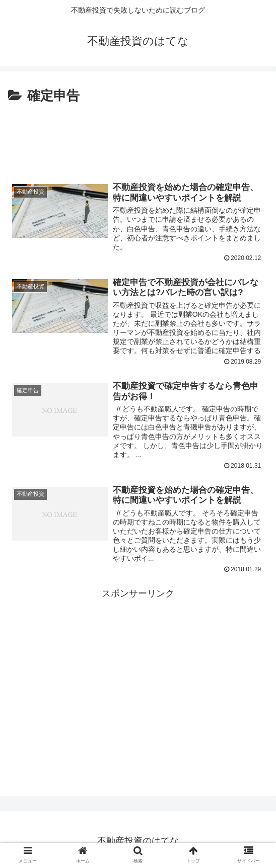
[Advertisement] (138, 137)
